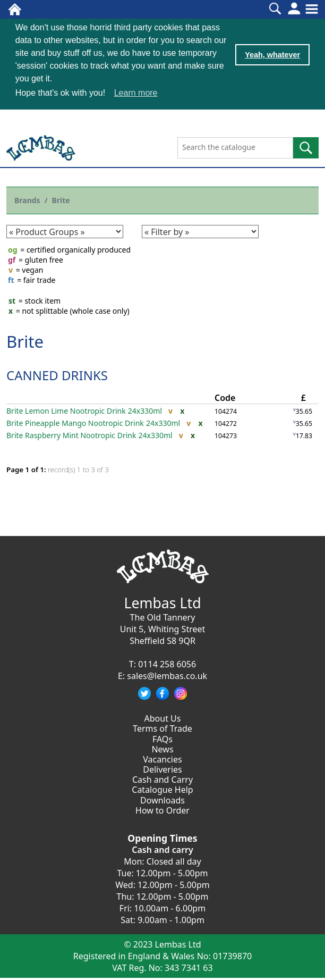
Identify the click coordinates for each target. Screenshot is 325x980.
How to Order (162, 810)
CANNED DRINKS (57, 375)
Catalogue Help (162, 789)
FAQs (162, 738)
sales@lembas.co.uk (167, 675)
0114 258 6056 (167, 664)
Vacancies (162, 759)
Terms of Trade (162, 728)
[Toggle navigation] (312, 9)
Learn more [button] (136, 93)
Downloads (162, 799)
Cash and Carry (162, 779)
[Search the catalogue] (235, 147)
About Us (163, 718)
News (162, 749)
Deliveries (162, 769)
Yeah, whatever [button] (272, 55)
